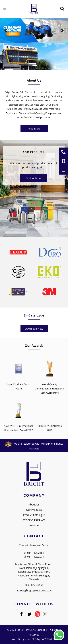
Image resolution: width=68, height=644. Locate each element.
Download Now (34, 329)
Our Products (34, 510)
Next (62, 31)
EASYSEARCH (48, 639)
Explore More (34, 178)
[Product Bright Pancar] (34, 211)
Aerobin (34, 525)
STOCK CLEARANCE (34, 520)
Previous (6, 31)
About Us (34, 504)
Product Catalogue (34, 515)
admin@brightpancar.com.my (34, 590)
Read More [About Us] (34, 129)
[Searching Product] (62, 9)
